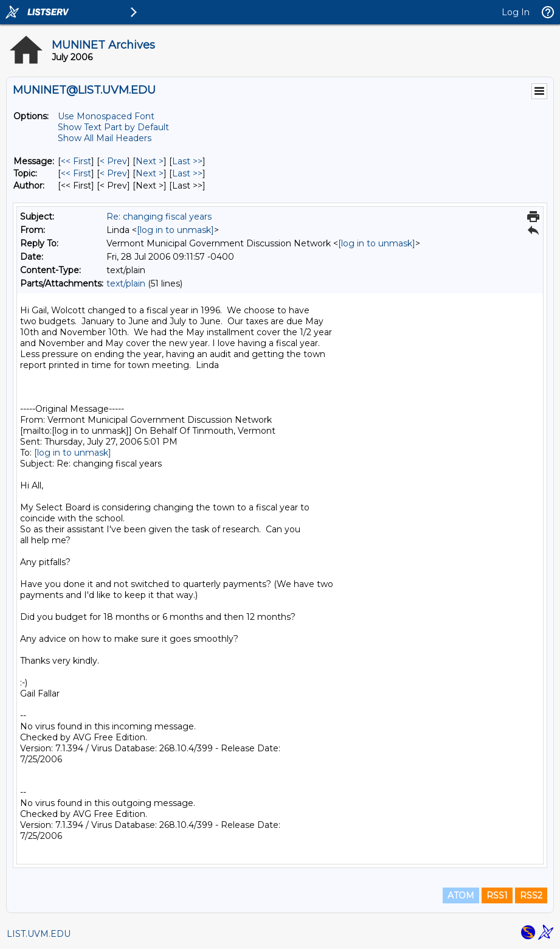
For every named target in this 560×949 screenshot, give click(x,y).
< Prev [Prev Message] (113, 161)
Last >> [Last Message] (187, 161)
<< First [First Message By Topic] (76, 173)
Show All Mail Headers (105, 138)
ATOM (461, 895)
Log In (516, 12)
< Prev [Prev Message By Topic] (113, 173)
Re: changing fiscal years (159, 217)
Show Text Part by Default (113, 127)
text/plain (126, 283)
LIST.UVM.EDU (39, 934)
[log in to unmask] (175, 230)
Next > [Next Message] (150, 161)
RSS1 (497, 895)
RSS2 (531, 895)
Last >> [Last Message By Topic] (187, 173)
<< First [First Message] (76, 161)
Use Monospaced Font (106, 116)
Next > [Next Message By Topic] (150, 173)
